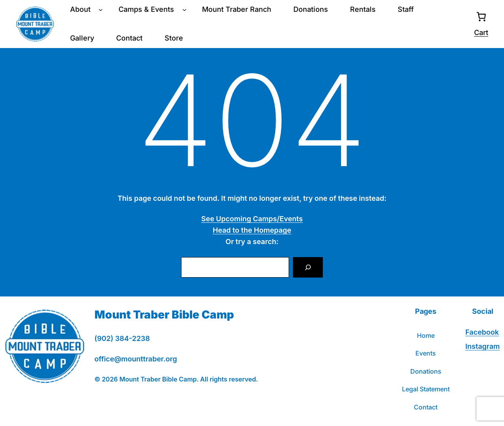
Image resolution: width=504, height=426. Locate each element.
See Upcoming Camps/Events (252, 219)
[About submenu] (101, 10)
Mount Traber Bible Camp (164, 315)
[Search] (308, 267)
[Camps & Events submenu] (184, 10)
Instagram (483, 346)
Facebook (482, 332)
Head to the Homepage (252, 230)
